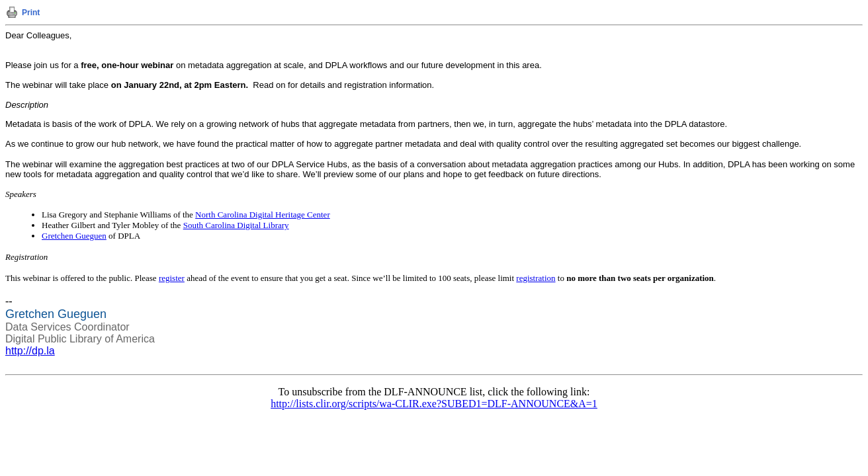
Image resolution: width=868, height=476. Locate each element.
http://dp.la (30, 351)
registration (536, 278)
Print (31, 13)
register (172, 278)
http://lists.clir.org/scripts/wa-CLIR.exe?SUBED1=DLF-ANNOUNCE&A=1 (434, 404)
